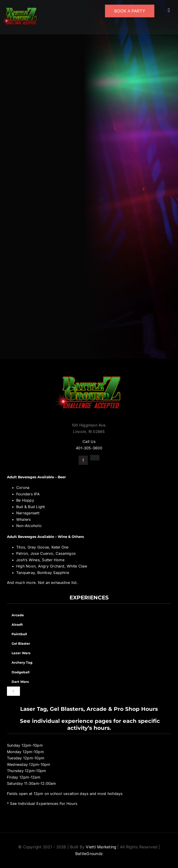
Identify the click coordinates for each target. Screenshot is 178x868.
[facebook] (83, 460)
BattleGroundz (89, 854)
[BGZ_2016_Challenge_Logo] (89, 373)
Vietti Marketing (101, 847)
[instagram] (95, 458)
